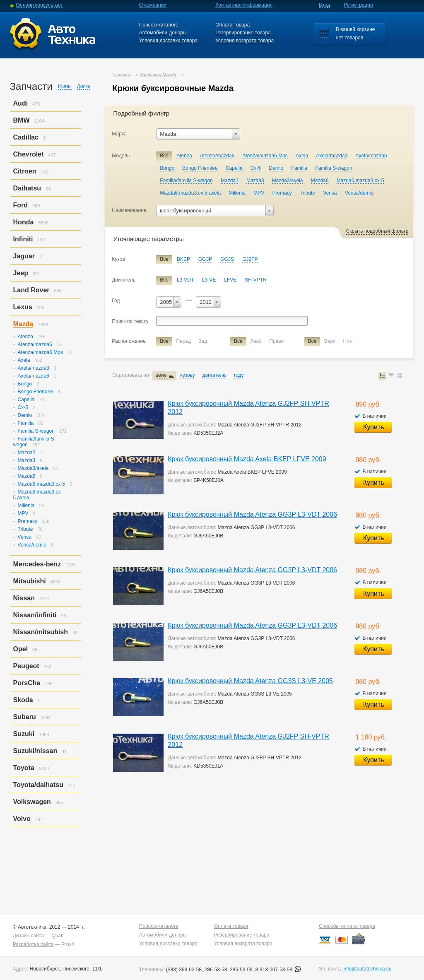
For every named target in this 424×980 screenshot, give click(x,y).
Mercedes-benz (37, 564)
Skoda (23, 700)
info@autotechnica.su (368, 969)
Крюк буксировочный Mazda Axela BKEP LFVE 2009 (247, 459)
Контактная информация (244, 5)
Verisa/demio (32, 545)
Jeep (21, 273)
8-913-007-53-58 (278, 970)
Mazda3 (27, 460)
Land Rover (31, 290)
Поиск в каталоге (159, 25)
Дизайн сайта (28, 936)
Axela (24, 360)
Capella (26, 400)
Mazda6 (27, 476)
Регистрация (358, 5)
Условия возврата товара (245, 41)
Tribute (25, 529)
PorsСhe (27, 683)
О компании (153, 5)
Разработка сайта (33, 944)
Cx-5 (23, 407)
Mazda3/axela (33, 468)
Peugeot (26, 666)
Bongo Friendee (35, 392)
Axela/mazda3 (34, 368)
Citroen (25, 171)
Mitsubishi (30, 581)
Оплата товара (232, 25)
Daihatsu (27, 188)
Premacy (28, 521)
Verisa (25, 537)
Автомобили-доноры (163, 33)
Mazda (23, 324)
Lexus (23, 307)
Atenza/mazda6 (35, 344)
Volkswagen (32, 802)
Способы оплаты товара (347, 926)
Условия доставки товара (168, 41)
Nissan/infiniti (35, 615)
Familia (26, 423)
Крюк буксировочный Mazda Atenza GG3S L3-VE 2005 (250, 681)
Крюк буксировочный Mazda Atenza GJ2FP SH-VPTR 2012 (248, 408)
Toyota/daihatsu (39, 785)
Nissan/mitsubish (41, 632)
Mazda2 (27, 453)
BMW (22, 120)
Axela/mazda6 (34, 376)
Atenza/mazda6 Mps (40, 352)
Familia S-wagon (36, 431)
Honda (24, 222)
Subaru (25, 717)
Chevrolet (29, 154)
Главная (121, 75)
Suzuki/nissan (35, 751)
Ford (21, 205)
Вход (324, 5)
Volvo (22, 819)
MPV (23, 513)
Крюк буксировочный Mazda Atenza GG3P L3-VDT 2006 (252, 514)
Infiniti (23, 239)
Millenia (26, 506)
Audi (21, 103)
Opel (21, 649)
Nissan (24, 598)
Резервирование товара (243, 33)
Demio (25, 415)
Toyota (24, 768)
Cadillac (26, 137)
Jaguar (24, 256)
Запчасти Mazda (158, 75)
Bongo (25, 384)
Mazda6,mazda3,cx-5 (42, 484)
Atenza (25, 337)
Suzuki (24, 734)
